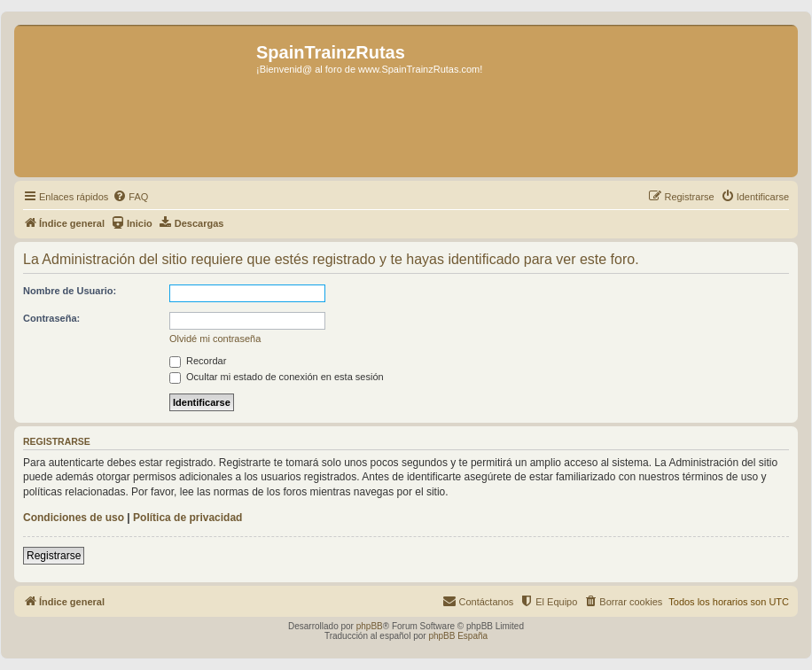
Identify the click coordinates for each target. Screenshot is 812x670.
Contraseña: (51, 318)
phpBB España (458, 636)
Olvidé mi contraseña (215, 339)
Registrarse (54, 556)
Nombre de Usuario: (70, 291)
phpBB (370, 626)
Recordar (198, 361)
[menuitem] (130, 197)
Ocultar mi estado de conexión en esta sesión (277, 377)
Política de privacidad (187, 518)
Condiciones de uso (74, 518)
